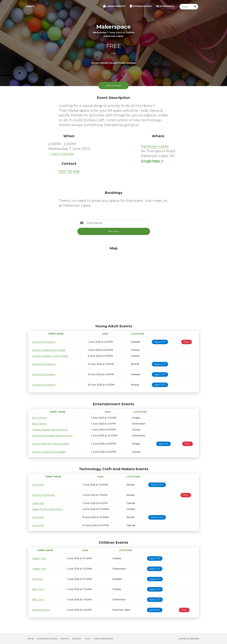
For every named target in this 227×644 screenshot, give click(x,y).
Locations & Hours (47, 639)
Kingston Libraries (189, 639)
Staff (88, 639)
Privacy (65, 639)
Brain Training (39, 418)
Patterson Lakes (155, 146)
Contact (77, 639)
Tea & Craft (38, 485)
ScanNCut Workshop (43, 495)
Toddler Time (39, 558)
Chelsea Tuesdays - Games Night (50, 356)
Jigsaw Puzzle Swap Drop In (48, 509)
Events (30, 6)
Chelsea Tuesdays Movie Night (49, 350)
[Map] (113, 284)
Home (31, 639)
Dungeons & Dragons (44, 342)
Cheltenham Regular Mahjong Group (52, 436)
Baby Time (38, 589)
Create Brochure (103, 639)
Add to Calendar (61, 154)
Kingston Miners (41, 610)
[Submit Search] (195, 7)
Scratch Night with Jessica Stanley (51, 444)
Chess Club (38, 503)
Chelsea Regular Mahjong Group (50, 430)
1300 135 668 (69, 172)
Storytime (38, 579)
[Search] (186, 7)
